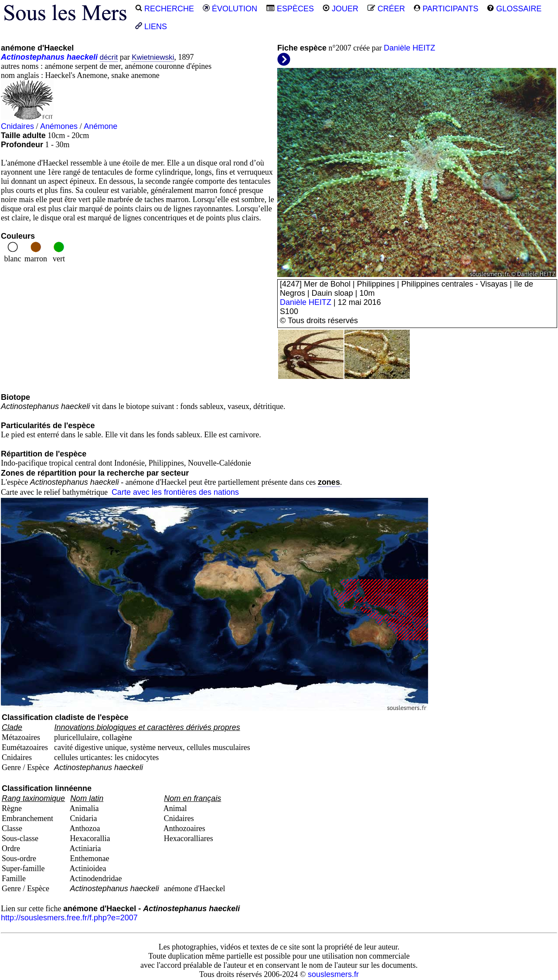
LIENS (151, 27)
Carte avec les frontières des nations (175, 492)
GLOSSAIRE (514, 9)
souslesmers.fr (333, 974)
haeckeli (82, 57)
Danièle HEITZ (409, 48)
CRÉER (386, 9)
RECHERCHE (165, 9)
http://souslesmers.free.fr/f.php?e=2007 (69, 918)
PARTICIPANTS (446, 9)
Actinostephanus (33, 57)
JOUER (340, 9)
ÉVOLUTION (230, 9)
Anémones (59, 126)
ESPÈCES (290, 9)
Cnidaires (17, 126)
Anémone (100, 126)
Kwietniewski (153, 57)
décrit (109, 57)
